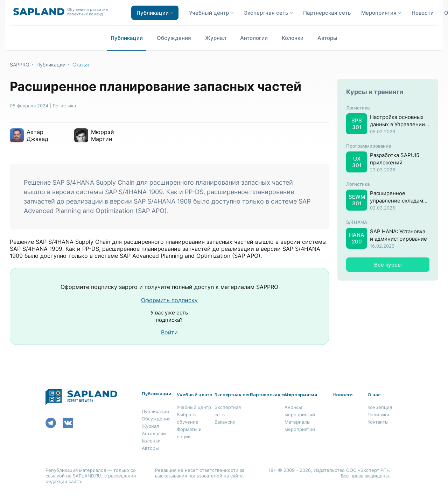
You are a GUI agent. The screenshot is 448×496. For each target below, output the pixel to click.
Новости (423, 13)
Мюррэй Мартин (103, 135)
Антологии (254, 38)
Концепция (380, 407)
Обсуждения (174, 38)
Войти (169, 332)
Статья (81, 65)
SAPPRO (20, 65)
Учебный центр (194, 407)
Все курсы (388, 265)
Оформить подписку (169, 300)
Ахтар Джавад (37, 135)
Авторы (327, 38)
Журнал (216, 38)
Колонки (293, 38)
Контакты (378, 422)
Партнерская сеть (327, 13)
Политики (378, 414)
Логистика (64, 106)
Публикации (127, 38)
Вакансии (225, 422)
